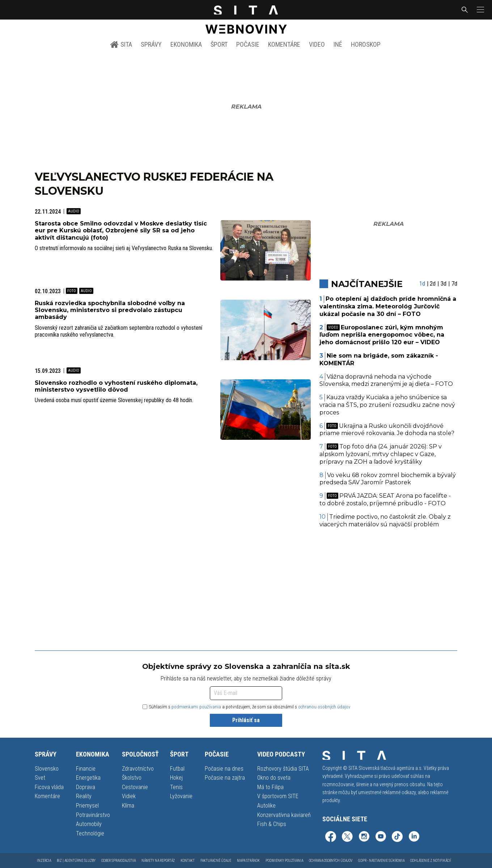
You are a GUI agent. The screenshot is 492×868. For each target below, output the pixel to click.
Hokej (176, 778)
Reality (84, 796)
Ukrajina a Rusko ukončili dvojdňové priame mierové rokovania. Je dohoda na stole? (387, 430)
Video (317, 44)
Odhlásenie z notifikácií (431, 861)
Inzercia (44, 861)
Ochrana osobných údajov (331, 861)
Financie (86, 769)
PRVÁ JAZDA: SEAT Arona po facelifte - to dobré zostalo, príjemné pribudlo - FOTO (385, 500)
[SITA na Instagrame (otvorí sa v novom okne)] (364, 837)
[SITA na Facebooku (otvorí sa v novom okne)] (331, 837)
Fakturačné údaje (216, 861)
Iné (338, 44)
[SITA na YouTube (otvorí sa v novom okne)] (381, 837)
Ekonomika (186, 44)
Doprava (86, 787)
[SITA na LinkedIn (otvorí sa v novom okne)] (414, 837)
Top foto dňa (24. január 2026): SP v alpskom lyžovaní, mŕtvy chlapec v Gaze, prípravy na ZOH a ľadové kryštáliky (381, 454)
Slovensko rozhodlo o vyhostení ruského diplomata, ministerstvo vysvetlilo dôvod (116, 386)
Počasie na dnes (224, 769)
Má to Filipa (270, 787)
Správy (151, 44)
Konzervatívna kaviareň (284, 815)
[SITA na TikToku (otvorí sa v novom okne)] (397, 837)
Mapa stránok (248, 861)
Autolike (266, 806)
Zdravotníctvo (138, 769)
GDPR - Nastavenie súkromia (381, 861)
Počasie (248, 44)
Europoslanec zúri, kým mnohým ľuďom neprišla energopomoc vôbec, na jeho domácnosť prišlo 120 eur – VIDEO (382, 335)
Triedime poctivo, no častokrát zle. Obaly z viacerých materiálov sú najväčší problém (385, 521)
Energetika (88, 778)
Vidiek (129, 796)
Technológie (90, 833)
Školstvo (132, 778)
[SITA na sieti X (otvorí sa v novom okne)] (347, 837)
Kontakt (188, 861)
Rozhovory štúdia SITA (283, 769)
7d (454, 284)
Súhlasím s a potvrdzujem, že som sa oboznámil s (247, 707)
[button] (480, 10)
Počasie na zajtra (225, 778)
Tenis (176, 787)
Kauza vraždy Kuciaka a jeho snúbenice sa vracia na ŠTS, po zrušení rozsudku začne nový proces (387, 405)
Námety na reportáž (158, 861)
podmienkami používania (196, 707)
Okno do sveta (274, 778)
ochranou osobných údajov (324, 707)
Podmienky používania (284, 861)
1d (422, 284)
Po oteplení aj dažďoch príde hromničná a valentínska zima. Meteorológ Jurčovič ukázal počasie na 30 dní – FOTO (388, 306)
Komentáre (284, 44)
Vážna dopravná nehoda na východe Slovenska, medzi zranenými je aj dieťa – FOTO (386, 380)
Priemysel (87, 806)
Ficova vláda (49, 787)
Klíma (128, 806)
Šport (219, 44)
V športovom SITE (278, 796)
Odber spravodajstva (118, 861)
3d (444, 284)
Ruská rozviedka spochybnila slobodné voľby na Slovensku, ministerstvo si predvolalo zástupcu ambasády (110, 310)
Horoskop (366, 44)
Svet (40, 778)
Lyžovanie (181, 796)
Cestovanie (135, 787)
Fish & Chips (272, 824)
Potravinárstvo (93, 815)
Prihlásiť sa (246, 720)
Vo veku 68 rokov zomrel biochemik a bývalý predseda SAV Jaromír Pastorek (388, 479)
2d (433, 284)
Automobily (89, 824)
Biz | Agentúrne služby (76, 861)
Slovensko (47, 769)
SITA (121, 45)
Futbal (177, 769)
